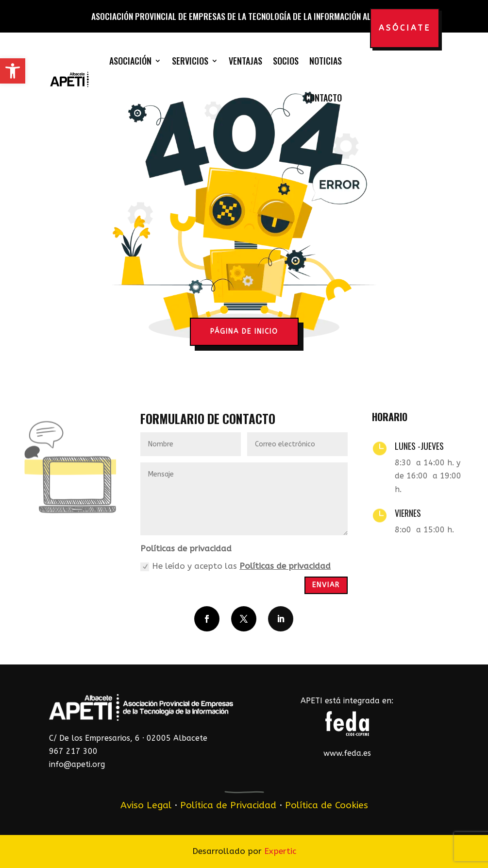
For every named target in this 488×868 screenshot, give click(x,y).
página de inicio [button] (244, 332)
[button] (207, 619)
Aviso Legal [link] (146, 805)
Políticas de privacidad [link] (285, 566)
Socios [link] (286, 61)
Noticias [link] (326, 61)
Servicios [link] (190, 61)
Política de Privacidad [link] (228, 805)
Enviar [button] (326, 585)
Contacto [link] (323, 98)
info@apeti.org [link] (77, 764)
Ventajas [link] (245, 61)
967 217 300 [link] (73, 751)
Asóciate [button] (405, 28)
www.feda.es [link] (347, 753)
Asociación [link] (130, 61)
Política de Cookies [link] (327, 805)
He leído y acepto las (236, 566)
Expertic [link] (280, 851)
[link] (13, 71)
